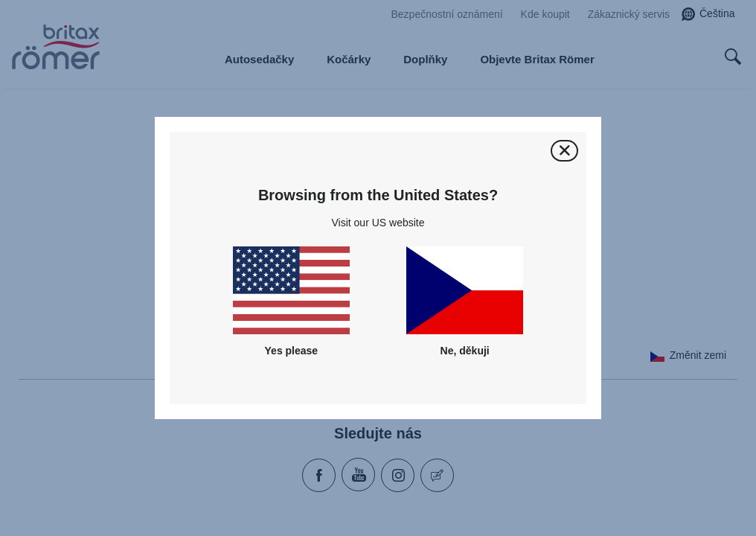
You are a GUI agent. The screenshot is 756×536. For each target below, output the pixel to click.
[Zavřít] (564, 151)
